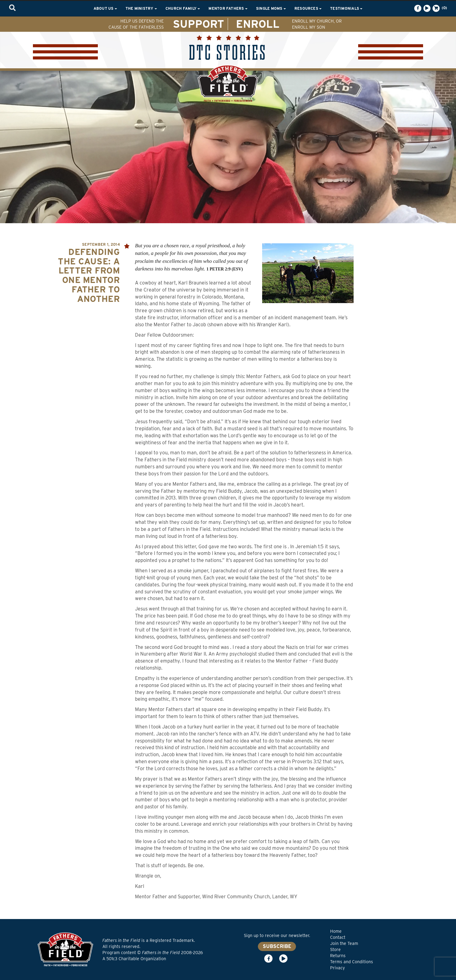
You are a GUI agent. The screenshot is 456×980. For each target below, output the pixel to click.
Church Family (183, 8)
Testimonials (346, 8)
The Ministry (141, 8)
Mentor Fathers (228, 8)
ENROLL (258, 24)
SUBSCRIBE (277, 946)
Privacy (337, 968)
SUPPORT (198, 24)
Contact (338, 937)
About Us (105, 8)
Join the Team (344, 943)
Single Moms (271, 8)
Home (336, 931)
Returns (338, 956)
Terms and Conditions (352, 962)
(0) (439, 8)
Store (335, 950)
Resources (308, 8)
